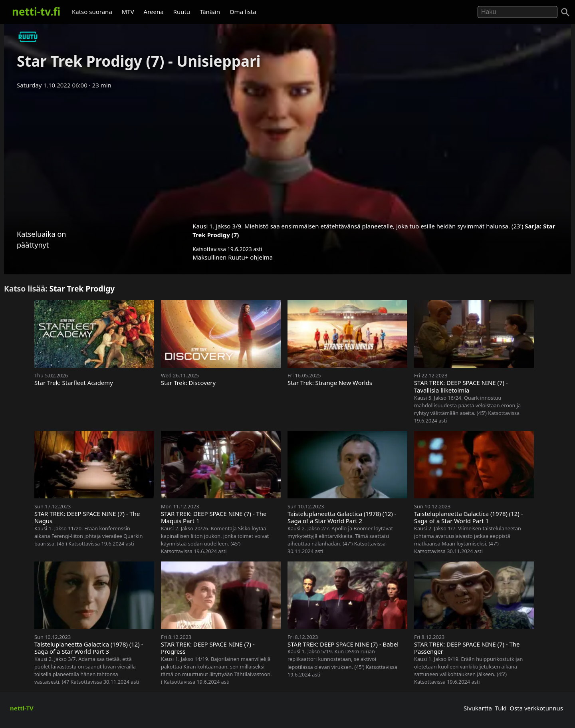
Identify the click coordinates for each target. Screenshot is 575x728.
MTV (128, 12)
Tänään (210, 12)
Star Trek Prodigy (82, 289)
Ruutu (182, 12)
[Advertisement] (287, 153)
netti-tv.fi (36, 12)
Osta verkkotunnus (536, 708)
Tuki (501, 708)
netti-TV (22, 708)
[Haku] (565, 12)
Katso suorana (92, 12)
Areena (154, 12)
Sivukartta (478, 708)
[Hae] (517, 12)
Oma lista (243, 12)
